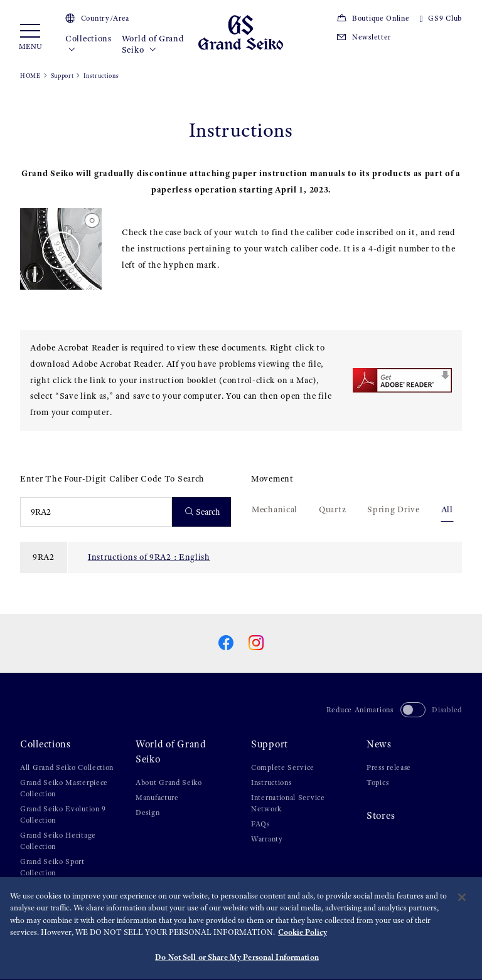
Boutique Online (373, 18)
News (379, 744)
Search (203, 512)
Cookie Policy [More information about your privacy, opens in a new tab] (303, 935)
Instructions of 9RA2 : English (149, 557)
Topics (378, 782)
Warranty (267, 839)
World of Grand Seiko (153, 44)
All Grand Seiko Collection (67, 767)
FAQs (260, 824)
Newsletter (364, 37)
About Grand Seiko (169, 782)
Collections (88, 44)
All (447, 509)
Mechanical (275, 509)
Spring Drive (393, 509)
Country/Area (97, 18)
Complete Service (283, 767)
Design (147, 813)
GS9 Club (441, 18)
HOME (30, 76)
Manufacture (157, 798)
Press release (389, 767)
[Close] (462, 900)
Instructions (271, 782)
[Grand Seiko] (241, 32)
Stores (381, 816)
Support (62, 76)
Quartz (332, 509)
